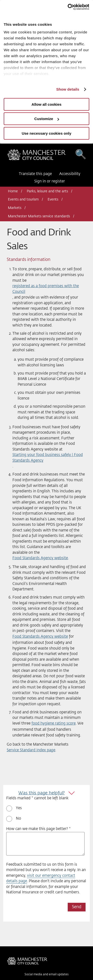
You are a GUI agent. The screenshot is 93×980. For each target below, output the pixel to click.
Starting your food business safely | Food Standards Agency (48, 458)
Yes (19, 808)
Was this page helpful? (42, 793)
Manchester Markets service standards (39, 216)
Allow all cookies (46, 104)
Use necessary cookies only (46, 133)
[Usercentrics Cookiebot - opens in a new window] (68, 7)
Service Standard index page (31, 750)
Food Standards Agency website (40, 558)
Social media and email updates (46, 975)
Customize (47, 119)
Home (13, 191)
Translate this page (35, 174)
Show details (68, 89)
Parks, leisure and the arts (47, 191)
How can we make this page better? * (38, 829)
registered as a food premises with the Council (46, 289)
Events (53, 200)
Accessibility (70, 174)
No (18, 818)
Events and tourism (23, 200)
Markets (15, 208)
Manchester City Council (36, 156)
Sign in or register (50, 181)
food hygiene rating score (54, 723)
